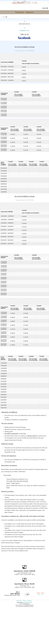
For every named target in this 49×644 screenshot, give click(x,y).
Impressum (19, 601)
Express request (25, 12)
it (2, 17)
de (4, 17)
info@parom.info (25, 31)
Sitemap (29, 601)
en (6, 17)
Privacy (25, 601)
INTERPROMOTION (27, 602)
